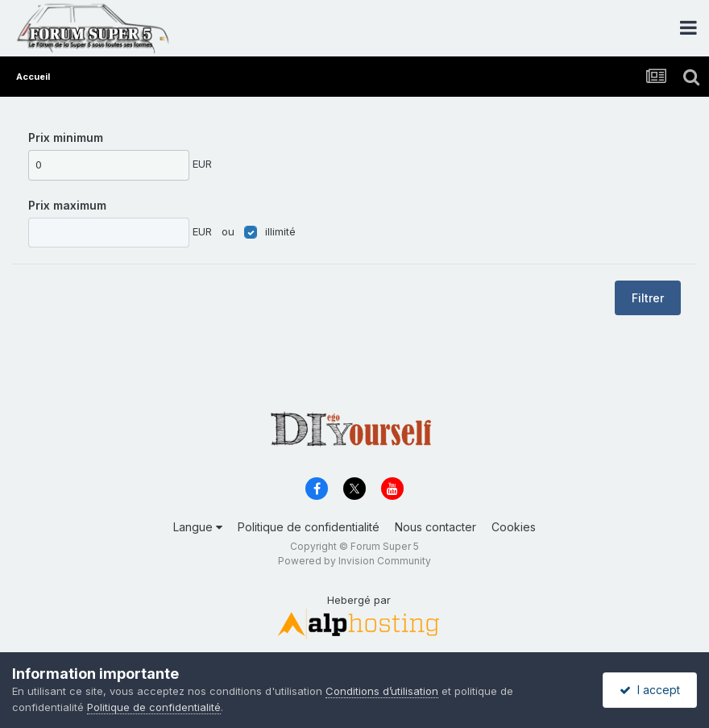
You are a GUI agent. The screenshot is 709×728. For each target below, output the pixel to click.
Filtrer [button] (648, 298)
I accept (650, 690)
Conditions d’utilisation (382, 691)
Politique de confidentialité (309, 527)
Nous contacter (435, 527)
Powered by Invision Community (354, 561)
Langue (198, 527)
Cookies (514, 527)
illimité (280, 231)
